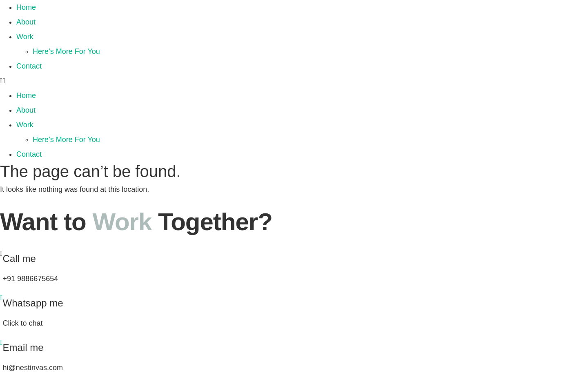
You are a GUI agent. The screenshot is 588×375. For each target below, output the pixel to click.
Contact (29, 66)
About (26, 22)
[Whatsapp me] (1, 298)
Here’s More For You (66, 51)
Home (26, 7)
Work (25, 37)
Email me (23, 347)
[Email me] (1, 342)
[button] (294, 81)
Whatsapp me (33, 303)
